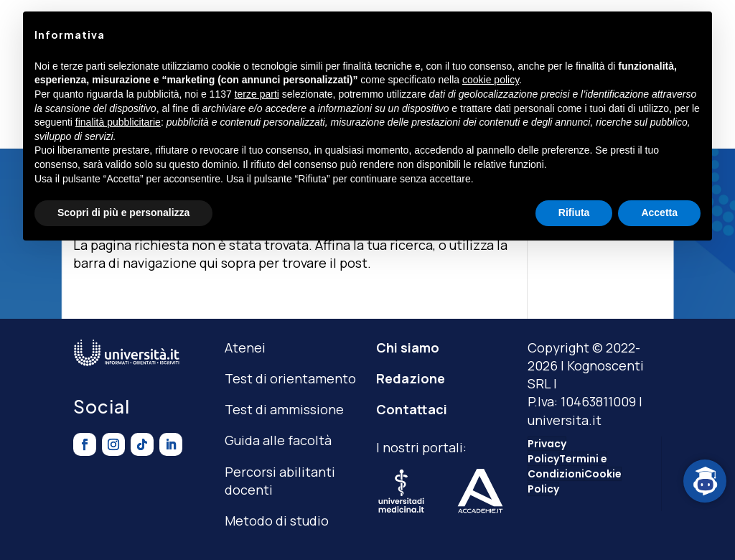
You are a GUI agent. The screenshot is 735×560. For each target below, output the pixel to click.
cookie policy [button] (491, 80)
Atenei (245, 347)
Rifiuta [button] (574, 213)
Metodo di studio (277, 521)
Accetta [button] (659, 213)
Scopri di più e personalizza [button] (123, 213)
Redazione (411, 378)
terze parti (257, 94)
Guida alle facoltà (278, 440)
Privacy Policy (547, 451)
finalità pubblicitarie (118, 122)
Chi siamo (408, 347)
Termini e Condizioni (567, 466)
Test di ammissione (284, 409)
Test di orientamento (290, 378)
